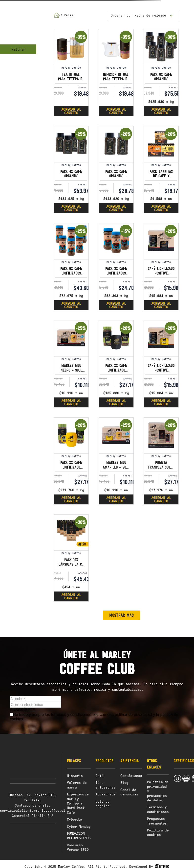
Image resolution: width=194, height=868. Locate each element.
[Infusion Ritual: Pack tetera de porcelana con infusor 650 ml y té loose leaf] (116, 73)
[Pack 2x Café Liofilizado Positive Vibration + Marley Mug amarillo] (71, 461)
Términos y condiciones (158, 809)
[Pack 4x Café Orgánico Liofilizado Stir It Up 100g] (71, 170)
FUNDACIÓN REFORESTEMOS (79, 836)
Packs (69, 15)
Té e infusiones (106, 785)
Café (100, 776)
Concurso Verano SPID (78, 847)
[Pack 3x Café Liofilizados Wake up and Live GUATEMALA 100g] (116, 267)
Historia (75, 776)
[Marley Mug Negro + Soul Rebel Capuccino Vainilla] (71, 364)
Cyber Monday (79, 826)
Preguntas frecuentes (157, 821)
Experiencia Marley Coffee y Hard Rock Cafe (78, 803)
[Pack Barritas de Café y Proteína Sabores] (161, 170)
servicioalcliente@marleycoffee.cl (33, 810)
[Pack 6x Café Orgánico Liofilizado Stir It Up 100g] (161, 73)
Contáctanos (131, 776)
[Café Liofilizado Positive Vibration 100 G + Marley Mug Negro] (161, 267)
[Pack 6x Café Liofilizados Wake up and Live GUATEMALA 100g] (71, 267)
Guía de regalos (103, 803)
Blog (124, 782)
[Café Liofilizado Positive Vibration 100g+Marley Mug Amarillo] (161, 364)
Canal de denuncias (129, 792)
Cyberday (75, 819)
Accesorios (106, 794)
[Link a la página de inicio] (57, 15)
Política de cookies (158, 832)
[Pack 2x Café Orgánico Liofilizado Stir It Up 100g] (116, 170)
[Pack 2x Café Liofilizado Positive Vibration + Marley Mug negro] (116, 364)
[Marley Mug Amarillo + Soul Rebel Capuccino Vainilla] (116, 461)
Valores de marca (77, 785)
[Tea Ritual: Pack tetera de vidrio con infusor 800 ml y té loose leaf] (71, 73)
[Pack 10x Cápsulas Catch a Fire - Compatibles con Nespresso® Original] (71, 558)
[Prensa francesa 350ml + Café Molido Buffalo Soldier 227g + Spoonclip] (161, 461)
